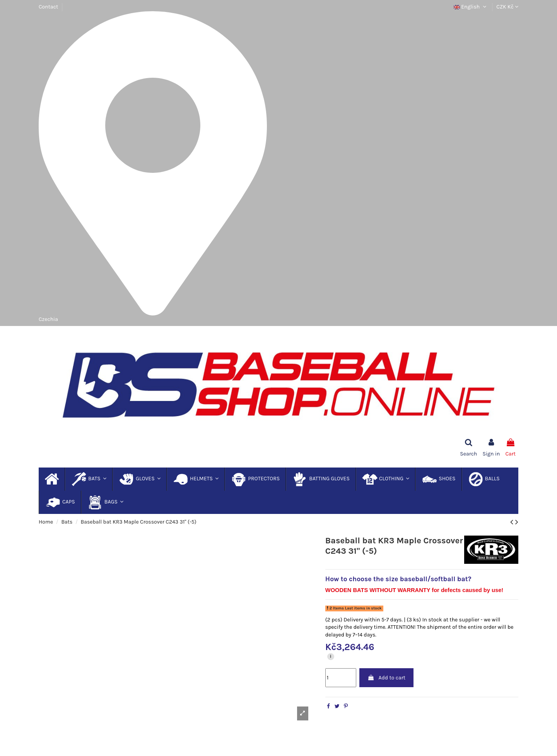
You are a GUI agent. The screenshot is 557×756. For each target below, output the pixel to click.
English (471, 7)
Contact (48, 7)
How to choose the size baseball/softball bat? (398, 579)
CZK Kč (507, 7)
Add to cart (386, 678)
